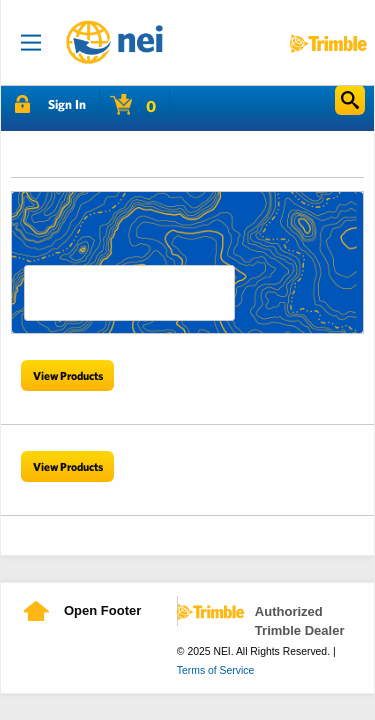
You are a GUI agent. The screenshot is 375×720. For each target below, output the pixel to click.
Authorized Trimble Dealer (300, 621)
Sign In (67, 104)
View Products (68, 375)
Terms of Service (215, 670)
